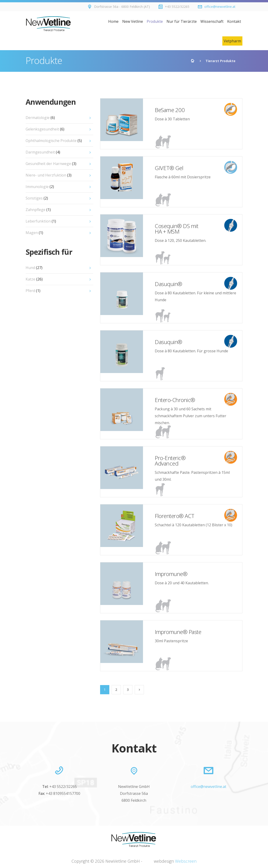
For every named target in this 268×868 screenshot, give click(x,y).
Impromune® (171, 574)
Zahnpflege (38, 210)
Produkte (155, 21)
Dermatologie (40, 118)
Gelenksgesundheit (45, 129)
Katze (34, 279)
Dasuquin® (168, 284)
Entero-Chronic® (175, 400)
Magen (34, 233)
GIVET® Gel (169, 168)
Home (113, 21)
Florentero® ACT (175, 516)
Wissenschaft (212, 21)
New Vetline (133, 21)
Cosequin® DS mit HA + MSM (176, 229)
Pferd (33, 291)
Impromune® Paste (178, 632)
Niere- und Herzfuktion (49, 175)
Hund (34, 268)
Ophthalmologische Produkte (54, 141)
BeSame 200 (170, 110)
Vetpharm (232, 41)
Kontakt (234, 21)
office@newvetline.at (220, 7)
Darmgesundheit (43, 152)
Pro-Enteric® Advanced (170, 461)
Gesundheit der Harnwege (51, 164)
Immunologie (40, 187)
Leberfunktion (41, 221)
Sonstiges (37, 198)
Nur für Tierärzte (182, 21)
